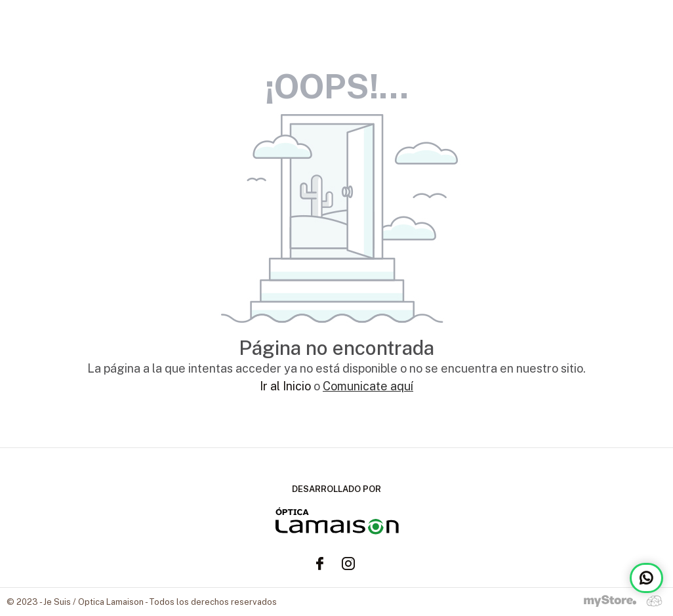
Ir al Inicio (285, 386)
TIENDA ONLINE (619, 27)
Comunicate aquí (368, 386)
